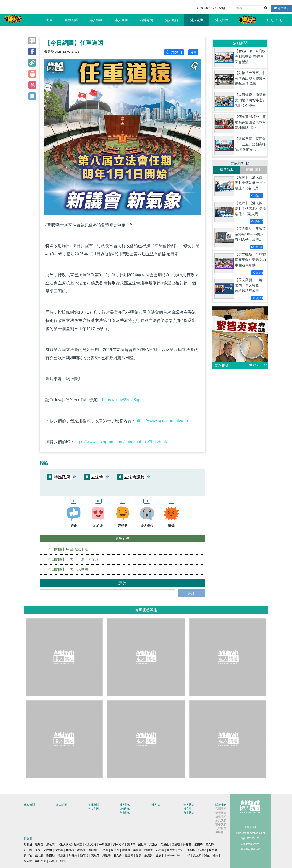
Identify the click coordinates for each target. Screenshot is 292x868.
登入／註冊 (274, 20)
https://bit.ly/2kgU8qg (121, 400)
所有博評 (189, 813)
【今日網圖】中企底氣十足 (66, 549)
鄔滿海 (81, 850)
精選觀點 (227, 170)
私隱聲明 (221, 809)
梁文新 (197, 855)
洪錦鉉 (73, 855)
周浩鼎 (59, 850)
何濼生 (165, 845)
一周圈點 (105, 845)
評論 (191, 593)
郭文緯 (210, 845)
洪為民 (191, 850)
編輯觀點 (125, 809)
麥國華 (198, 845)
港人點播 (96, 20)
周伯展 (115, 850)
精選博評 (253, 170)
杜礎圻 (129, 855)
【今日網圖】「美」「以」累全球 (72, 559)
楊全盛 (213, 850)
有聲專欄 (146, 20)
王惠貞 (104, 850)
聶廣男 (149, 855)
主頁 (49, 20)
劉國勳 (50, 855)
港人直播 (121, 20)
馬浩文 (154, 845)
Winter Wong (175, 855)
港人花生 (197, 20)
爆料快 (219, 832)
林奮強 (53, 861)
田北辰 (70, 850)
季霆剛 (93, 850)
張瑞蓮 (39, 845)
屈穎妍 (28, 845)
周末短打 (119, 845)
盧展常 (160, 855)
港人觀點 (172, 20)
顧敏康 (50, 845)
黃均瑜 (28, 855)
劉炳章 (131, 845)
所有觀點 (125, 813)
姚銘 (215, 855)
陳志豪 (28, 861)
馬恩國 (160, 850)
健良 (139, 855)
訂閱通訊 (282, 8)
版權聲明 (221, 817)
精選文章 (41, 861)
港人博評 (222, 20)
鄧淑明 (202, 850)
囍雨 (63, 861)
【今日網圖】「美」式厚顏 (66, 569)
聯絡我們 (221, 824)
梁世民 (142, 845)
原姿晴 (176, 845)
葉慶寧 (137, 850)
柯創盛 (62, 855)
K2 (188, 855)
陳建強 (149, 850)
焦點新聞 (71, 20)
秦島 (38, 850)
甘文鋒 (118, 855)
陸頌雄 (84, 855)
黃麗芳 (95, 855)
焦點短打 (91, 845)
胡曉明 (48, 850)
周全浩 (171, 850)
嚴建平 (107, 855)
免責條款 (221, 813)
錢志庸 (39, 855)
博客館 (188, 809)
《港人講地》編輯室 (70, 845)
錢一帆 (28, 850)
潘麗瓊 (126, 850)
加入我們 (221, 821)
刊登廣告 (221, 828)
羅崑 (207, 855)
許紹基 (187, 845)
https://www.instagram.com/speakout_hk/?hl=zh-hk (121, 442)
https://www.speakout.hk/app (162, 421)
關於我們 (221, 805)
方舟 (181, 850)
